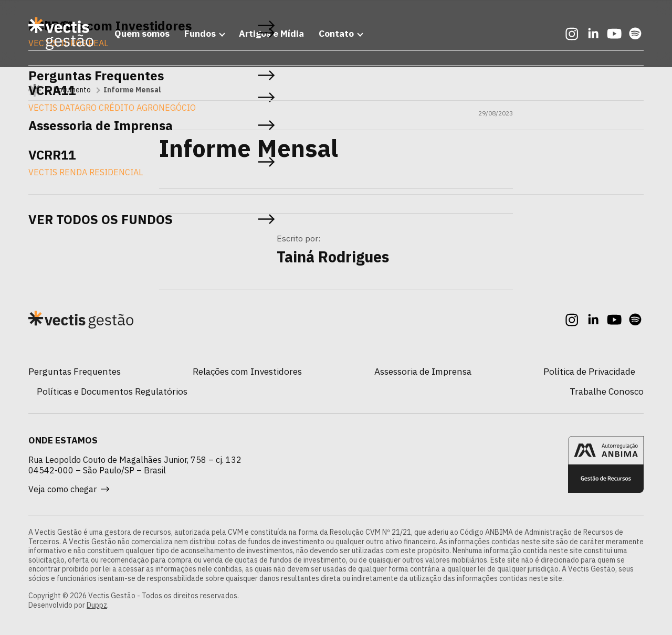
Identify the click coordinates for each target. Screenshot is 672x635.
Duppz (97, 605)
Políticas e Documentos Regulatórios (112, 391)
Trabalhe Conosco (607, 391)
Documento (72, 90)
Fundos (200, 33)
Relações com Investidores (247, 371)
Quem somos (142, 33)
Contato (336, 33)
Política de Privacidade (589, 371)
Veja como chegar (69, 489)
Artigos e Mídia (271, 33)
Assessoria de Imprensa (423, 371)
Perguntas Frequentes (75, 371)
